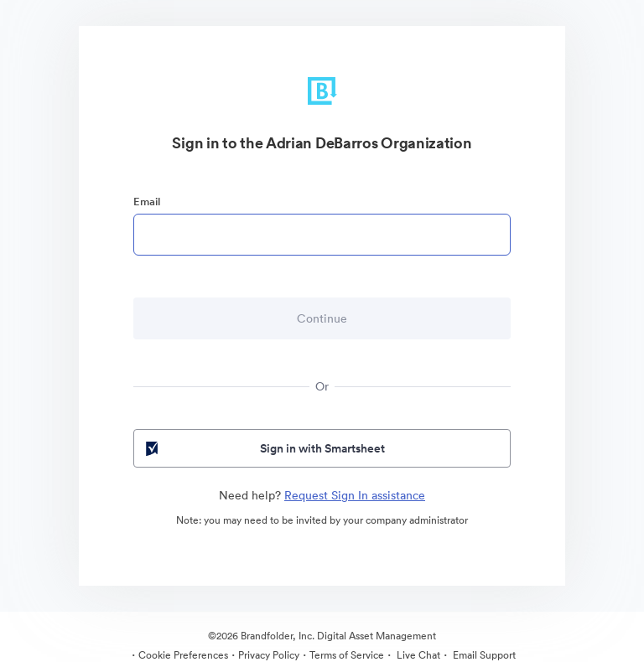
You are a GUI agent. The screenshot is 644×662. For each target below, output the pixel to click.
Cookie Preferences (183, 655)
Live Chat (417, 655)
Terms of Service (347, 655)
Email (147, 202)
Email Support (483, 655)
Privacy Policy (269, 655)
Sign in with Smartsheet (264, 448)
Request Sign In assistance (355, 495)
